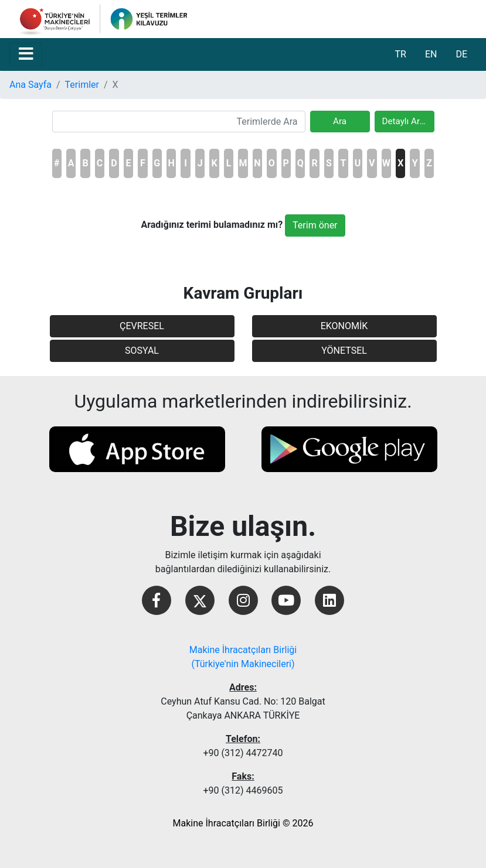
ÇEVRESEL (142, 326)
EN (431, 54)
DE (461, 54)
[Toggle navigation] (26, 54)
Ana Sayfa (30, 85)
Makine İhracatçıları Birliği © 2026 (243, 823)
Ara (340, 121)
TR (400, 54)
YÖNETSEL (344, 351)
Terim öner (315, 225)
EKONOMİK (344, 326)
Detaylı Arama (408, 121)
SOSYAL (142, 351)
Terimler (82, 85)
